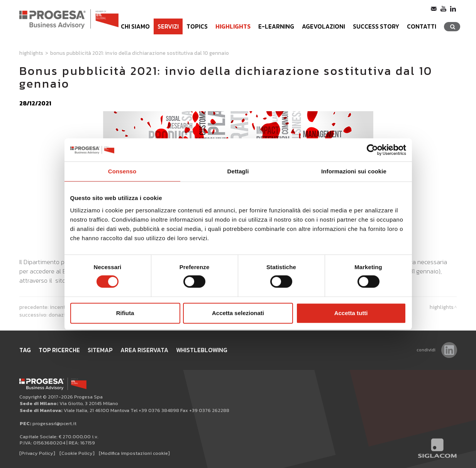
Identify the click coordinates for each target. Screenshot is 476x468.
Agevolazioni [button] (324, 26)
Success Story (376, 26)
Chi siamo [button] (135, 26)
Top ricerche (59, 350)
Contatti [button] (422, 26)
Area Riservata (144, 350)
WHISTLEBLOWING (202, 350)
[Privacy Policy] (37, 453)
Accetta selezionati (238, 313)
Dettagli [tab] (238, 171)
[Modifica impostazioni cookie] (134, 453)
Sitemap (100, 350)
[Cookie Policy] (77, 453)
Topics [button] (197, 26)
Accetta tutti (351, 313)
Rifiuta (125, 313)
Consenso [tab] (122, 171)
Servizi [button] (168, 26)
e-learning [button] (276, 26)
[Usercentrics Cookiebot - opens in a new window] (372, 150)
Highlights (233, 26)
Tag (25, 350)
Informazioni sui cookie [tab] (354, 171)
